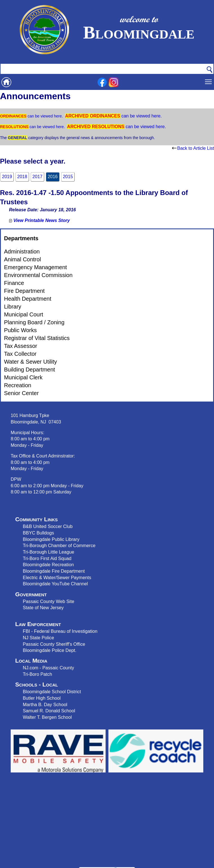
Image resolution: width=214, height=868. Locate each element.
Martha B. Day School (45, 704)
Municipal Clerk (23, 377)
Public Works (20, 330)
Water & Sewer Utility (30, 362)
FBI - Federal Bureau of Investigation (60, 631)
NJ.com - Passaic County (48, 668)
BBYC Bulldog (37, 533)
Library (13, 307)
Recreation (18, 385)
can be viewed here (44, 116)
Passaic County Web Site (49, 601)
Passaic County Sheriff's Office (54, 644)
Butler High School (42, 698)
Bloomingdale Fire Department (54, 571)
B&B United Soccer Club (48, 526)
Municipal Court (24, 314)
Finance (14, 283)
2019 (7, 177)
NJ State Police (38, 638)
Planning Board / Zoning (34, 322)
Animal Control (22, 259)
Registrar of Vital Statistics (37, 338)
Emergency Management (35, 267)
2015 (68, 177)
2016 (53, 177)
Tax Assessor (21, 346)
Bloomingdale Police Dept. (50, 650)
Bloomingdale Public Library (51, 539)
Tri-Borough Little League (48, 552)
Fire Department (24, 291)
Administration (22, 251)
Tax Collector (20, 354)
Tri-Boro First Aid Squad (47, 558)
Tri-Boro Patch (37, 674)
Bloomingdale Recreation (48, 565)
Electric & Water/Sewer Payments (57, 577)
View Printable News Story (39, 220)
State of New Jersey (43, 608)
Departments (21, 238)
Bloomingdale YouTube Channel (55, 584)
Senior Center (21, 393)
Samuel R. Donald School (49, 711)
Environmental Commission (38, 275)
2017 (37, 177)
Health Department (28, 299)
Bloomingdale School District (52, 692)
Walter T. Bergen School (47, 717)
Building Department (29, 370)
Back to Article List (193, 148)
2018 (22, 177)
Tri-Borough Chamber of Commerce (59, 545)
